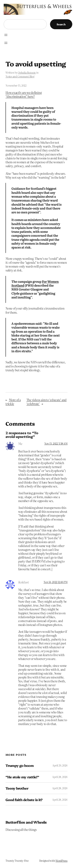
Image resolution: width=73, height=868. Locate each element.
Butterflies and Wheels (26, 822)
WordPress (62, 861)
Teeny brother (17, 788)
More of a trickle (13, 402)
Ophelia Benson (27, 72)
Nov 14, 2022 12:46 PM (56, 582)
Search (61, 24)
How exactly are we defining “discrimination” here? (24, 94)
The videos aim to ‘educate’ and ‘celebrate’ (47, 402)
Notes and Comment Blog (20, 76)
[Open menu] (6, 35)
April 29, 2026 (60, 765)
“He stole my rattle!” (22, 777)
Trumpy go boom (20, 765)
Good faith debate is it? (24, 800)
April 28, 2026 (60, 777)
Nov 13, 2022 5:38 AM (56, 443)
